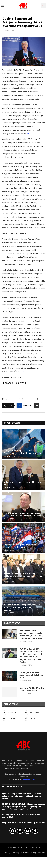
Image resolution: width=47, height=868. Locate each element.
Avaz (29, 133)
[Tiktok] (35, 718)
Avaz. (25, 371)
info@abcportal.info (31, 779)
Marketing (15, 853)
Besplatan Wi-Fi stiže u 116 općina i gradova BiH (32, 689)
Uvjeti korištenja (39, 853)
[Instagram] (35, 713)
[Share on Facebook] (25, 406)
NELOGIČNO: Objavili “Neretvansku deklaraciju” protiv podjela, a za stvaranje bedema (23, 576)
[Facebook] (12, 713)
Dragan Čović (18, 399)
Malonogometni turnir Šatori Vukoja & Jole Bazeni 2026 (32, 675)
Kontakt (26, 853)
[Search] (43, 6)
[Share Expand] (37, 406)
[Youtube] (12, 718)
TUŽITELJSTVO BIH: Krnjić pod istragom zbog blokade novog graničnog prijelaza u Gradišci (23, 607)
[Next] (43, 423)
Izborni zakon (31, 399)
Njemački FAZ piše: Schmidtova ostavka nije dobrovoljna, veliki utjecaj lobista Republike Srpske (31, 634)
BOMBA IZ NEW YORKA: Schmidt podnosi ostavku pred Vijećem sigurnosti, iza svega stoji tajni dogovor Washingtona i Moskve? (31, 655)
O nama (5, 853)
